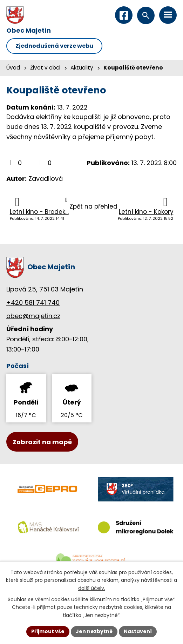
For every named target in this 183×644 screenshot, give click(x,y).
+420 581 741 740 (33, 303)
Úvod (13, 68)
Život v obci (45, 68)
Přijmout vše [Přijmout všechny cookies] (48, 631)
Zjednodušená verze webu (54, 46)
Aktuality (82, 68)
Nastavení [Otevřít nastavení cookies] (138, 631)
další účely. (92, 588)
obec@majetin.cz (33, 316)
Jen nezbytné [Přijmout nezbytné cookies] (94, 631)
